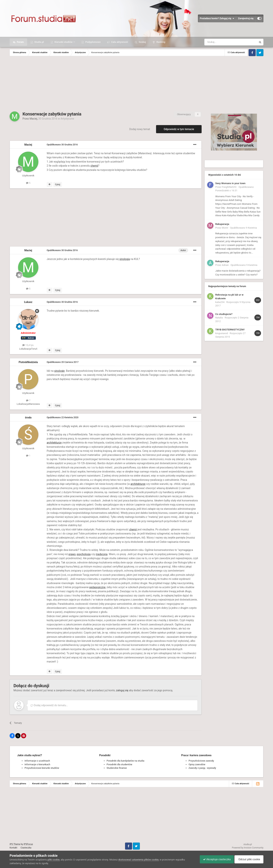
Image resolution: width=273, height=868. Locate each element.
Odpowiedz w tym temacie (179, 129)
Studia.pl (39, 42)
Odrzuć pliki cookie (248, 859)
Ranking (161, 42)
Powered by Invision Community (248, 848)
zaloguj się (122, 690)
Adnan (225, 265)
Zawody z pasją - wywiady (202, 768)
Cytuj (58, 184)
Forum (20, 42)
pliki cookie (54, 860)
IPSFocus (28, 844)
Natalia (219, 318)
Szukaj (142, 42)
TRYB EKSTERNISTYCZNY (230, 329)
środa (28, 417)
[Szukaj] (222, 42)
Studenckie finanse (117, 768)
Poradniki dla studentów (119, 764)
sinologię (59, 371)
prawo (72, 554)
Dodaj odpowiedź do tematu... (49, 705)
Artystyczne (67, 119)
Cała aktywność (119, 42)
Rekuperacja (222, 224)
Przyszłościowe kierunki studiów (42, 768)
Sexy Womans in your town (230, 183)
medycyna (102, 554)
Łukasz (28, 302)
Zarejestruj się (246, 18)
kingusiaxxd (222, 333)
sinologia (125, 259)
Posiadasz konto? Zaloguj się (217, 18)
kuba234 (220, 302)
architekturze (54, 443)
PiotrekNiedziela (28, 362)
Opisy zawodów (197, 764)
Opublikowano (62, 145)
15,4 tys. (28, 345)
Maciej (33, 119)
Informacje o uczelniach (37, 761)
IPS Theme (15, 844)
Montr (225, 228)
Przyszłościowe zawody (201, 761)
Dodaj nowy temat (140, 129)
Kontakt (13, 848)
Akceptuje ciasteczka (215, 859)
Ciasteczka (26, 848)
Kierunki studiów (63, 42)
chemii (94, 166)
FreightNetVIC (229, 187)
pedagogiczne (97, 587)
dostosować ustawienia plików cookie (138, 860)
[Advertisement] (136, 84)
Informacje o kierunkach (37, 764)
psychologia (84, 554)
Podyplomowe (93, 42)
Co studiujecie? (224, 314)
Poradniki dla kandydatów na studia (126, 761)
